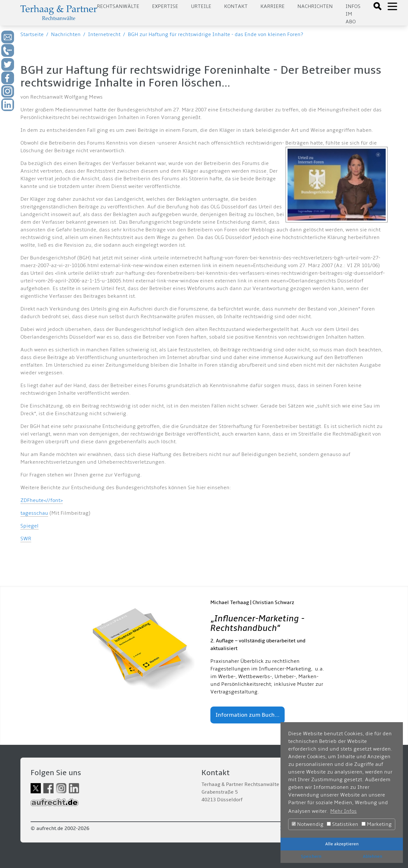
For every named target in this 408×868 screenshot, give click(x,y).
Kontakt (236, 6)
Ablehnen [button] (372, 856)
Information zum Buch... (248, 715)
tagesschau (34, 513)
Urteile (201, 6)
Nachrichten (315, 6)
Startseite (32, 34)
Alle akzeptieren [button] (342, 844)
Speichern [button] (311, 856)
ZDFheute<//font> (42, 500)
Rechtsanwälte (118, 6)
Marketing (377, 824)
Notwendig (308, 824)
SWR (26, 539)
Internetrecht (104, 34)
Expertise (165, 6)
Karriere (273, 6)
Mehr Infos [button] (343, 811)
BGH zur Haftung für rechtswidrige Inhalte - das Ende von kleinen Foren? (215, 34)
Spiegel (29, 526)
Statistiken (342, 824)
